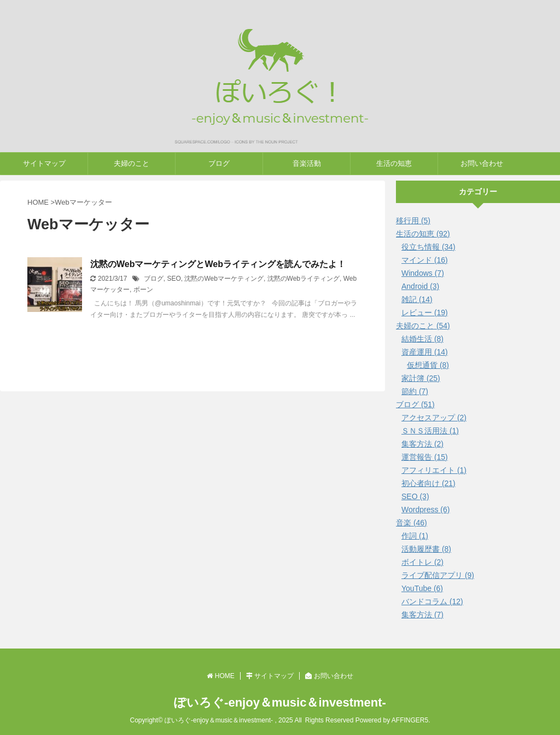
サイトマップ (44, 163)
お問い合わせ (482, 163)
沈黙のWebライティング (304, 279)
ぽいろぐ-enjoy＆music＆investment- (280, 702)
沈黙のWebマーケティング (224, 279)
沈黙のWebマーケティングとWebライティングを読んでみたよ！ (218, 264)
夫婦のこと (132, 163)
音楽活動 (307, 163)
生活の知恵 (394, 163)
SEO (174, 279)
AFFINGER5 (410, 720)
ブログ (219, 163)
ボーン (143, 290)
